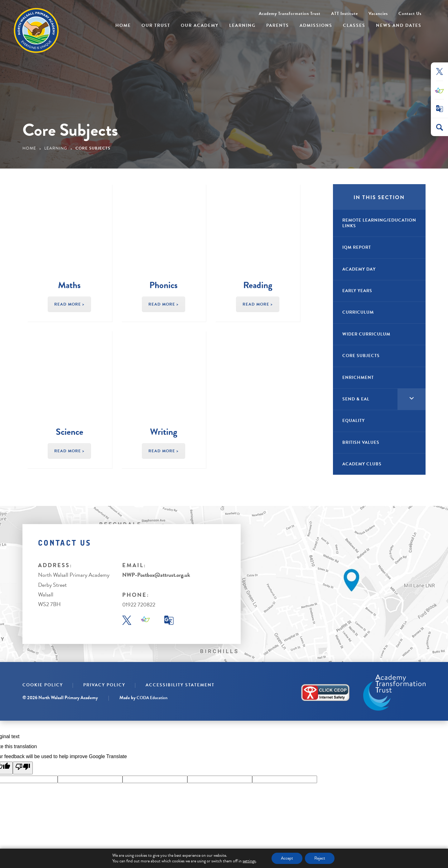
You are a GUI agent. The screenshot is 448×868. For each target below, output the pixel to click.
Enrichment (358, 378)
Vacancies (378, 14)
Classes (354, 25)
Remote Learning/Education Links (379, 223)
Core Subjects (361, 356)
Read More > (69, 304)
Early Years (357, 291)
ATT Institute (344, 14)
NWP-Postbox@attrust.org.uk (156, 575)
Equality (354, 421)
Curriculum (358, 312)
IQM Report (357, 247)
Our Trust (156, 25)
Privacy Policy (104, 685)
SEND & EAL (356, 399)
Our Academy (200, 25)
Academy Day (359, 269)
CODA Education (152, 698)
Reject (320, 858)
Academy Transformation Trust (290, 14)
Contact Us (410, 14)
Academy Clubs (362, 464)
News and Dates (399, 25)
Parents (278, 25)
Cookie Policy (43, 685)
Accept (287, 858)
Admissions (316, 25)
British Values (361, 442)
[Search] (440, 127)
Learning (242, 25)
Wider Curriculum (366, 334)
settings (249, 861)
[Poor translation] (23, 768)
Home (123, 25)
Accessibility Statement (180, 685)
